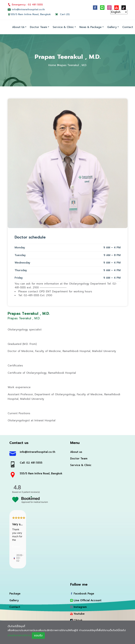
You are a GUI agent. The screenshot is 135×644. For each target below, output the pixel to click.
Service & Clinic (63, 27)
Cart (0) (62, 14)
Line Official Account (86, 600)
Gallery (112, 27)
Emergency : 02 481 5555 (25, 5)
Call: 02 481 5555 (31, 462)
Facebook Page (82, 593)
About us (18, 27)
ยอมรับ (40, 635)
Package (15, 593)
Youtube (77, 613)
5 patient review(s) (31, 492)
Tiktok (76, 620)
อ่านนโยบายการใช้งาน (20, 635)
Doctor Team (38, 27)
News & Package (91, 27)
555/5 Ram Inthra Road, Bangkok (31, 14)
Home (52, 65)
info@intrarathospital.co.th (38, 451)
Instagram (79, 607)
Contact (128, 27)
